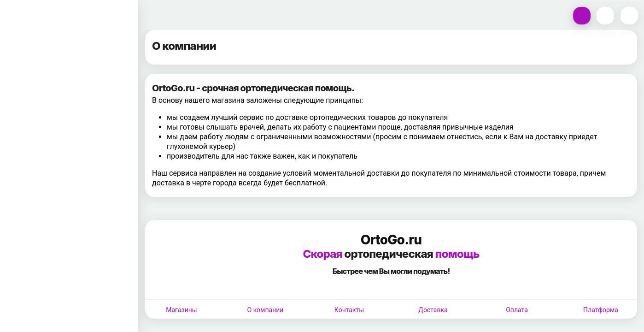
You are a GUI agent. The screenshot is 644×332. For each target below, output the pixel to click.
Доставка (433, 310)
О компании (266, 310)
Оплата (517, 310)
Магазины (181, 310)
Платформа (601, 310)
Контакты (349, 310)
